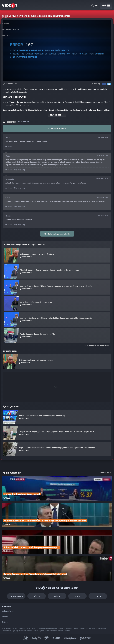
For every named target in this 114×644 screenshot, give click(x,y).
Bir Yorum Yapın (57, 129)
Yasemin (85, 638)
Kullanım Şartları (8, 611)
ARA (95, 6)
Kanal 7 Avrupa (47, 638)
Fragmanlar (16, 596)
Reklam (5, 617)
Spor (77, 596)
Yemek (98, 596)
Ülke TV (56, 638)
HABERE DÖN (103, 346)
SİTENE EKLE (90, 346)
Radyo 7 (36, 638)
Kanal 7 (26, 638)
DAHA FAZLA (106, 473)
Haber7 (70, 638)
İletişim (5, 622)
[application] (57, 50)
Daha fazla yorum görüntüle (57, 234)
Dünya (37, 596)
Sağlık (57, 596)
